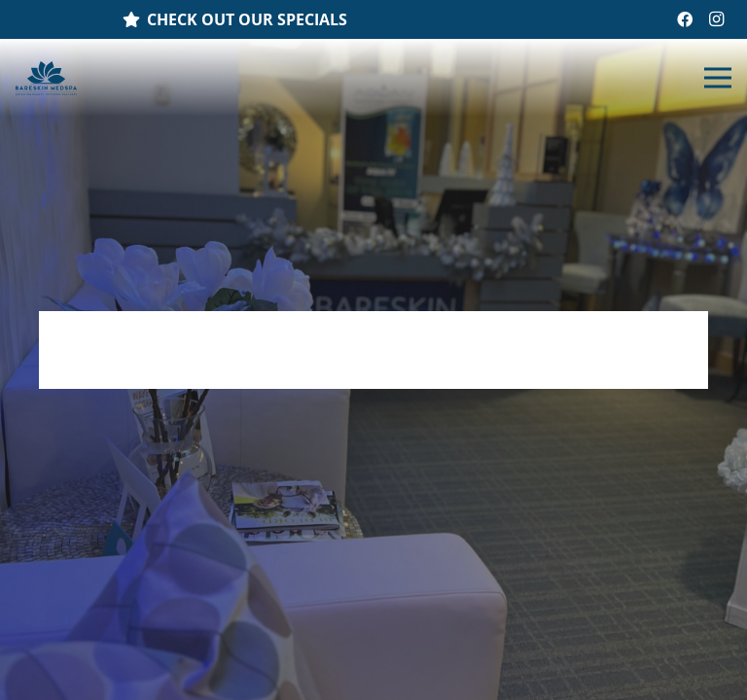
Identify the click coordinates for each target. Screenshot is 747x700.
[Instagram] (716, 19)
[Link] (46, 78)
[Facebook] (685, 19)
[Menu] (718, 78)
